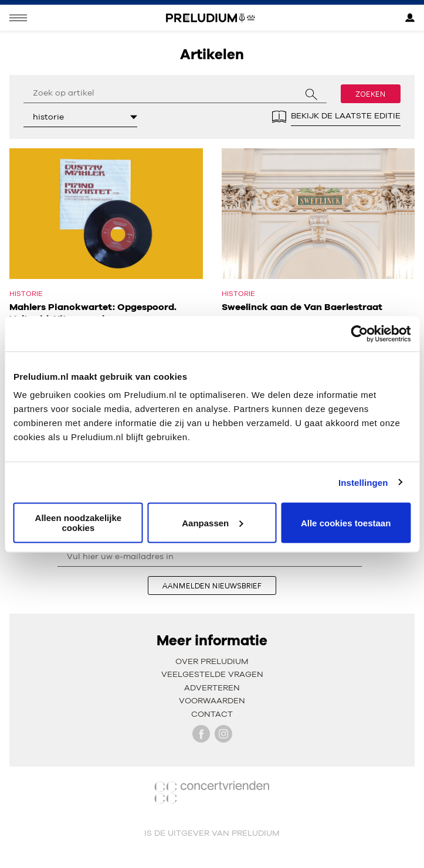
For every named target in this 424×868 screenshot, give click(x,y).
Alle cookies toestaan (346, 522)
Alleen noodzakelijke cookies (79, 523)
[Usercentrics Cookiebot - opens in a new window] (359, 333)
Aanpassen (212, 522)
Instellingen (363, 482)
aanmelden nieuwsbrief (212, 586)
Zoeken (371, 94)
